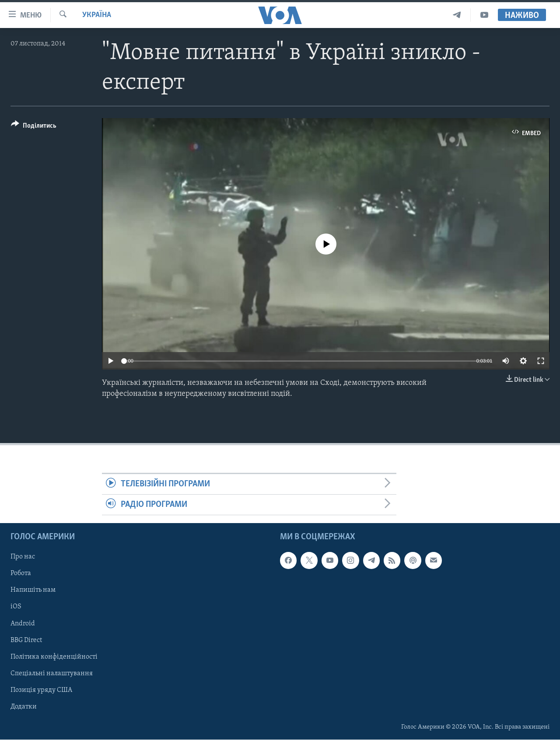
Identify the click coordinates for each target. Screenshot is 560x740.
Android (23, 624)
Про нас (23, 557)
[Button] (34, 127)
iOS (16, 607)
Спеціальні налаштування (52, 674)
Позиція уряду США (41, 690)
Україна (97, 15)
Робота (21, 574)
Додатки (24, 707)
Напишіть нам (33, 590)
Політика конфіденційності (54, 657)
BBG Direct (26, 640)
